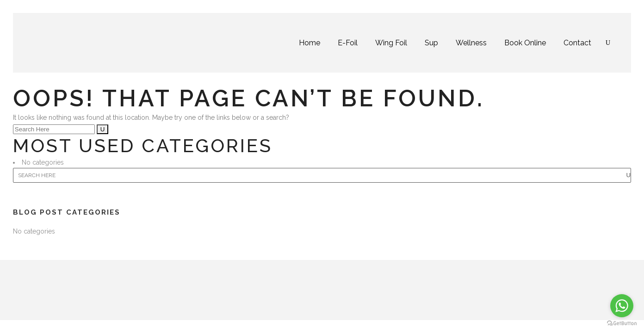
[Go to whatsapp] (622, 306)
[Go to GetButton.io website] (622, 324)
